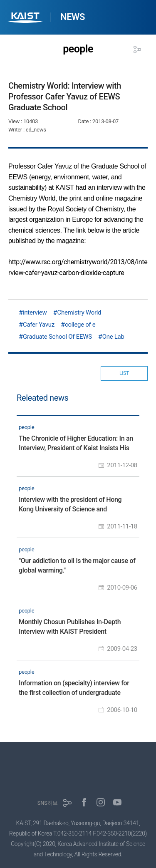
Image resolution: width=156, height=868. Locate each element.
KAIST (26, 19)
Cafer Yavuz (39, 325)
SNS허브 (48, 803)
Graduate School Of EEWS (57, 337)
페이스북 (84, 802)
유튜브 (117, 802)
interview (35, 312)
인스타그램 (101, 802)
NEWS (73, 17)
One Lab (113, 337)
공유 (137, 50)
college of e (80, 325)
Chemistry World (79, 312)
